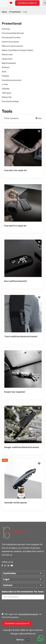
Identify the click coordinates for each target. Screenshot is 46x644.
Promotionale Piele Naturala (13, 33)
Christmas (6, 29)
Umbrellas (6, 89)
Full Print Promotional (10, 42)
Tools (5, 85)
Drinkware (6, 67)
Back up (23, 640)
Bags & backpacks (9, 63)
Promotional (15, 12)
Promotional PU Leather (11, 38)
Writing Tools (7, 97)
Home (4, 12)
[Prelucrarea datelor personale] (3, 614)
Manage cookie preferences (23, 634)
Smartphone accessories (12, 80)
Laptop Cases (7, 59)
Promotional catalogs (10, 101)
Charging (5, 76)
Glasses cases (7, 55)
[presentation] (20, 606)
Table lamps (6, 93)
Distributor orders (27, 3)
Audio (4, 72)
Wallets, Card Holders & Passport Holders (18, 50)
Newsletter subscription (17, 623)
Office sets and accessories (12, 46)
